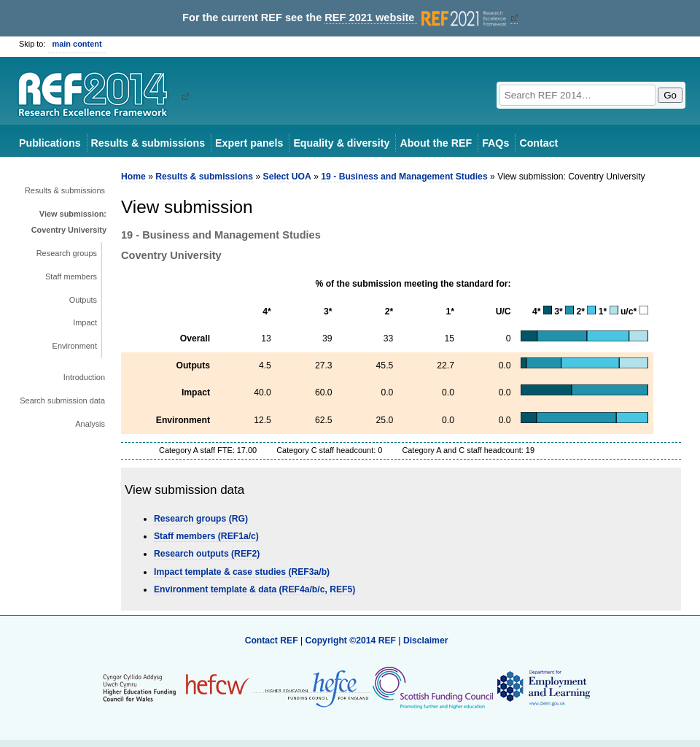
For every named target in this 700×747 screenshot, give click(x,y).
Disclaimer (426, 640)
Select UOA (287, 177)
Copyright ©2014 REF (351, 640)
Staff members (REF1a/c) (206, 536)
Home (133, 177)
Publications (50, 143)
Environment (75, 346)
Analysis (90, 424)
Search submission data (62, 400)
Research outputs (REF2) (207, 554)
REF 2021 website (417, 18)
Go (670, 95)
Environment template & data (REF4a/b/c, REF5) (254, 589)
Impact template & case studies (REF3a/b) (242, 572)
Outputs (83, 300)
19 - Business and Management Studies (404, 177)
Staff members (71, 276)
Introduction (84, 377)
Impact (85, 322)
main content (77, 44)
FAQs (495, 143)
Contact (538, 143)
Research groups (67, 253)
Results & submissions (148, 143)
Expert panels (249, 143)
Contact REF (272, 640)
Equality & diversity (341, 143)
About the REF (436, 143)
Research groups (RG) (201, 519)
